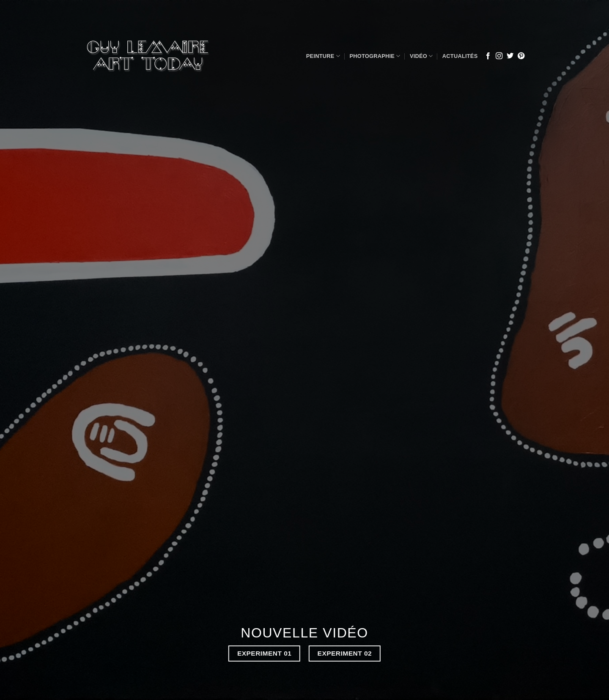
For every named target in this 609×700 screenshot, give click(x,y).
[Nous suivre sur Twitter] (510, 56)
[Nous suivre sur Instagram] (499, 56)
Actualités (460, 56)
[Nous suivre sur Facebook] (488, 56)
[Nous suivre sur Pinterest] (521, 56)
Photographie (375, 56)
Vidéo (421, 56)
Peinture (323, 56)
